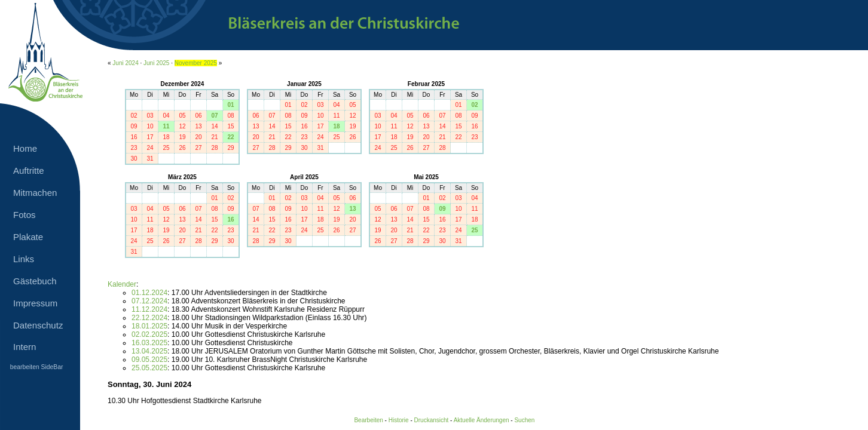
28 (214, 148)
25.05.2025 (149, 368)
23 (134, 148)
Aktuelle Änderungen (482, 420)
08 (230, 116)
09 (134, 126)
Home (25, 148)
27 (198, 148)
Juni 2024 (125, 63)
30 (134, 159)
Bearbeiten (368, 420)
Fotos (25, 215)
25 (166, 148)
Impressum (35, 303)
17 (150, 137)
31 (150, 159)
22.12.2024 (149, 318)
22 (230, 137)
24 (150, 148)
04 (166, 116)
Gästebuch (35, 281)
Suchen (524, 420)
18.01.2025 (149, 326)
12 (182, 126)
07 (214, 116)
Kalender (122, 284)
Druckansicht (432, 420)
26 (182, 148)
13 (198, 126)
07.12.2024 (149, 301)
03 (150, 116)
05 (182, 116)
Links (24, 259)
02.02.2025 (149, 334)
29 (230, 148)
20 (198, 137)
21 (214, 137)
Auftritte (29, 171)
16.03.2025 (149, 343)
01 (230, 105)
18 (166, 137)
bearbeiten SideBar (37, 367)
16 (134, 137)
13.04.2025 (149, 351)
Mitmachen (35, 193)
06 (198, 116)
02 (134, 116)
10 (150, 126)
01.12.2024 (149, 293)
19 (182, 137)
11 (166, 126)
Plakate (28, 237)
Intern (25, 347)
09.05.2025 (149, 360)
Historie (399, 420)
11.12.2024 (149, 309)
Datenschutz (38, 325)
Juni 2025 (156, 63)
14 (214, 126)
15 (230, 126)
